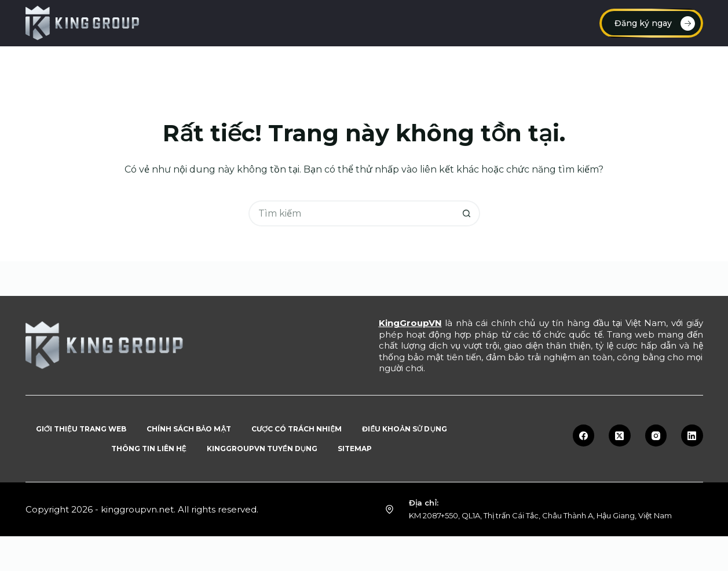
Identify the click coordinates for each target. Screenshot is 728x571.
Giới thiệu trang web (81, 429)
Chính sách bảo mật (189, 429)
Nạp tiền (140, 63)
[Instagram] (656, 435)
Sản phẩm (660, 64)
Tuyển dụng (491, 63)
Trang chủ (68, 63)
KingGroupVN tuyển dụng (262, 449)
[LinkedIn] (692, 435)
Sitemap (355, 449)
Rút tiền (416, 63)
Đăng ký (206, 63)
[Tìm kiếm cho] (351, 213)
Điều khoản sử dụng (405, 429)
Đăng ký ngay (655, 23)
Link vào (349, 63)
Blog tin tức (575, 63)
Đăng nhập (277, 63)
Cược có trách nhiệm (297, 429)
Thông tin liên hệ (149, 449)
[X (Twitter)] (620, 435)
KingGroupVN (410, 323)
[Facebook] (584, 435)
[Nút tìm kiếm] (467, 213)
